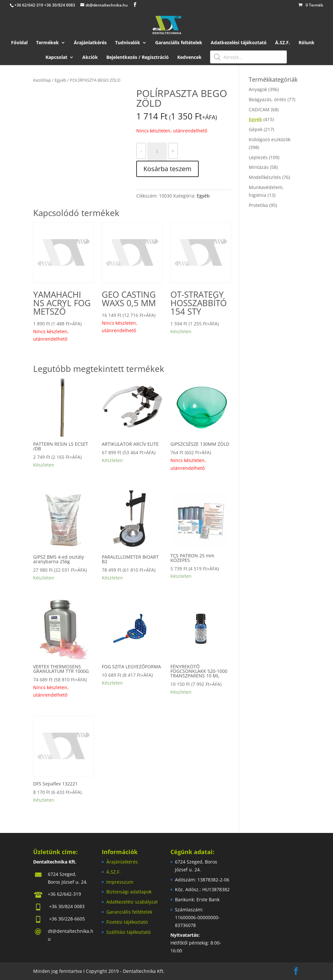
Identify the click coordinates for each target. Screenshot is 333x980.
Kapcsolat (56, 58)
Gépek (256, 129)
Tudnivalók (128, 43)
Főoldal (19, 43)
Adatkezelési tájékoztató (239, 43)
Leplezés (258, 157)
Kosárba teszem (167, 169)
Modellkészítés (265, 177)
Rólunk (306, 43)
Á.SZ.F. (283, 43)
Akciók (90, 58)
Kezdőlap (42, 80)
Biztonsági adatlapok (129, 892)
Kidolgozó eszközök (270, 139)
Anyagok (258, 89)
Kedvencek (189, 58)
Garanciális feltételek (179, 43)
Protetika (258, 205)
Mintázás (259, 167)
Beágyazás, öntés (267, 99)
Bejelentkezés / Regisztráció (138, 58)
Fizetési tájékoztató (127, 922)
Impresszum (120, 882)
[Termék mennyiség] (157, 152)
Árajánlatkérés (90, 43)
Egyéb (60, 80)
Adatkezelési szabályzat (132, 902)
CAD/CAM (259, 109)
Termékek (47, 43)
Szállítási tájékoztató (128, 932)
